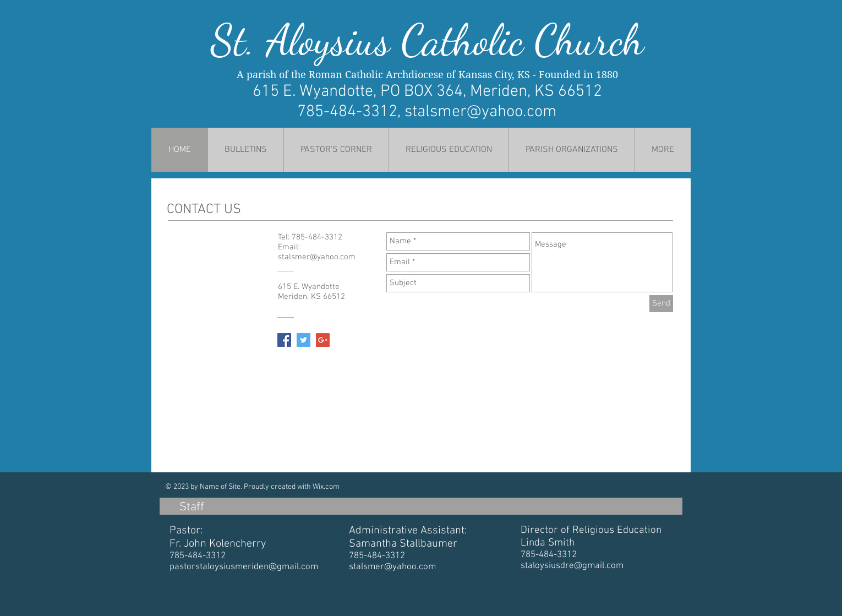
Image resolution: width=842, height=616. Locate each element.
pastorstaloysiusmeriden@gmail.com (244, 567)
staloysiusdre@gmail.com (572, 566)
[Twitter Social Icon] (304, 340)
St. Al (255, 40)
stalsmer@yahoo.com (481, 112)
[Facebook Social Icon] (284, 340)
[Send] (661, 304)
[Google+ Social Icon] (323, 340)
